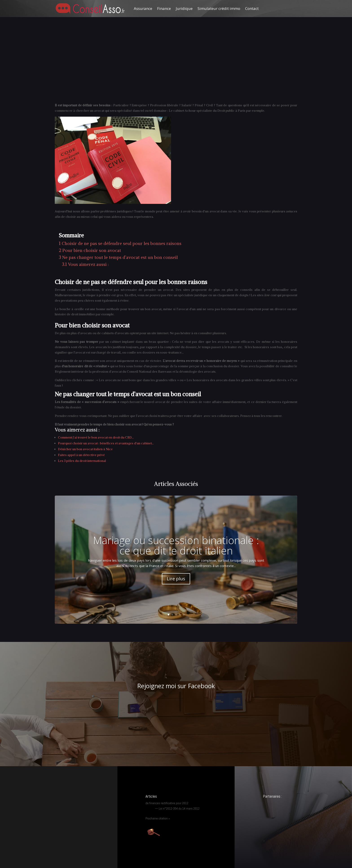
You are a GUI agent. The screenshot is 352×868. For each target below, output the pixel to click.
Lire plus (176, 579)
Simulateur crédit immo (219, 8)
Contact (252, 8)
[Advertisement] (176, 69)
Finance (164, 8)
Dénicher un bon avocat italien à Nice (85, 449)
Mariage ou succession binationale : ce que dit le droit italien (176, 545)
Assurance (143, 8)
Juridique (184, 8)
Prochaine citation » (158, 818)
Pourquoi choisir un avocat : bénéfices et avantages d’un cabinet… (106, 443)
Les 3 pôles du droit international (82, 461)
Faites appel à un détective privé (81, 455)
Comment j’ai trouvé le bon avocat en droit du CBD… (96, 437)
